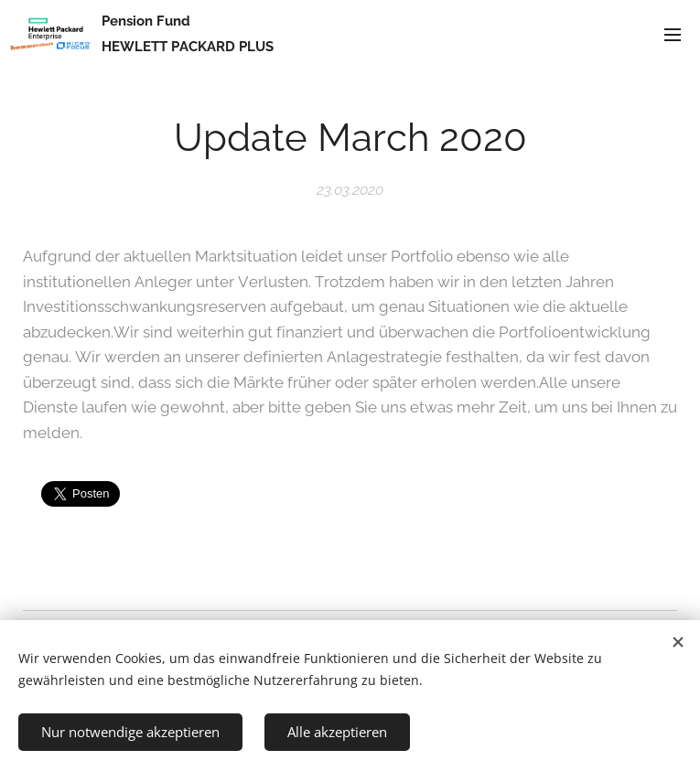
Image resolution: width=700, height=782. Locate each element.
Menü (673, 35)
